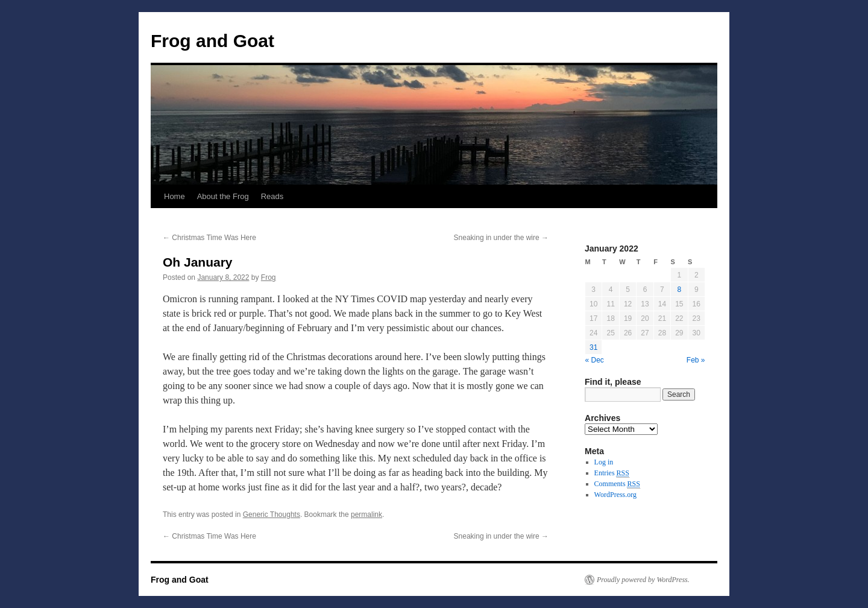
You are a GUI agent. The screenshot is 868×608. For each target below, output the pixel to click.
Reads (272, 196)
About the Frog (223, 196)
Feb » (696, 360)
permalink (366, 515)
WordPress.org (615, 495)
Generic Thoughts (272, 515)
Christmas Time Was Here (209, 238)
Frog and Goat (212, 41)
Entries (612, 473)
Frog (269, 277)
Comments (617, 484)
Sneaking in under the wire (501, 238)
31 (593, 347)
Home (175, 196)
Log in (604, 462)
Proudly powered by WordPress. (643, 580)
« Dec (595, 360)
